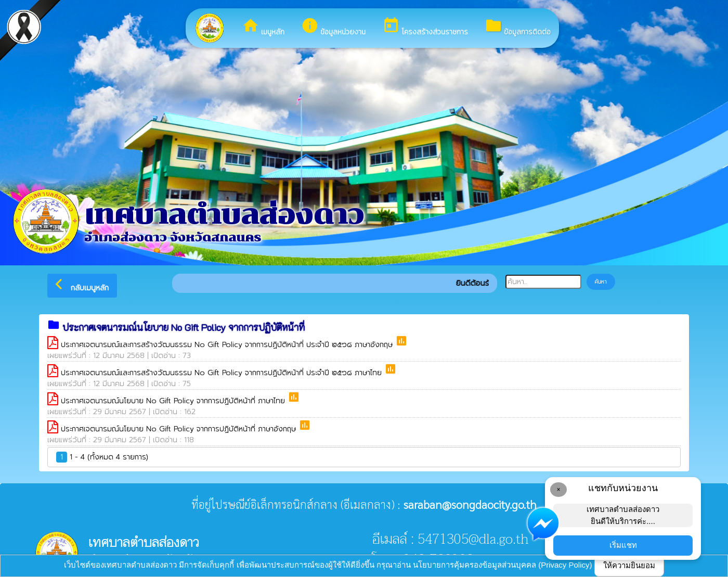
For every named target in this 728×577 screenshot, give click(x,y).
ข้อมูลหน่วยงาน (333, 27)
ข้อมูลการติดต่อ (518, 27)
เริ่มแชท (623, 545)
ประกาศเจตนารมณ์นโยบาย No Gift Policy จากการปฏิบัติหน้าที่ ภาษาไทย (174, 401)
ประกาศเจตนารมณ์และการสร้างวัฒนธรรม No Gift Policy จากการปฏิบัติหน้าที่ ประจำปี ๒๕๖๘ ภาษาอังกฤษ (228, 345)
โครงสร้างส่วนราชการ (425, 27)
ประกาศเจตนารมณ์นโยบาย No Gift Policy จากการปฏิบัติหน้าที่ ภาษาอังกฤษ (180, 429)
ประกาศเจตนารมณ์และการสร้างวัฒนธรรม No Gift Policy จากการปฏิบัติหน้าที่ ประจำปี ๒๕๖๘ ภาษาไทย (223, 373)
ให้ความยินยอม (629, 565)
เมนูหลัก (263, 27)
